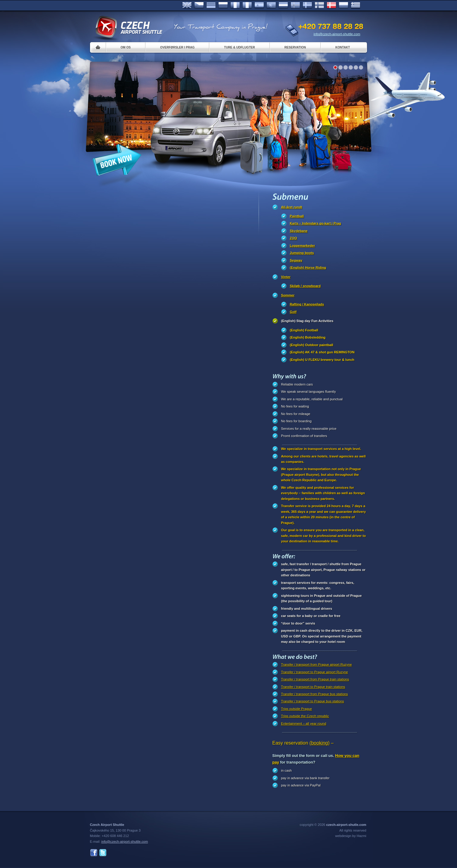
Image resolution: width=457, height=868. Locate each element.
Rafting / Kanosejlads (307, 304)
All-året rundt (292, 207)
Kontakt (343, 47)
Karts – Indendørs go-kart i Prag (316, 223)
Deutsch (211, 5)
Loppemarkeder (303, 246)
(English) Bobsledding (308, 337)
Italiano (247, 5)
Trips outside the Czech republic (305, 716)
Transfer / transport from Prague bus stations (315, 694)
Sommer (288, 295)
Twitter (103, 853)
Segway (296, 260)
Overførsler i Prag (177, 47)
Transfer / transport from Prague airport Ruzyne (317, 665)
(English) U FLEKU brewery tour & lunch (322, 360)
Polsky (344, 5)
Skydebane (299, 231)
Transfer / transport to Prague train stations (313, 687)
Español (259, 5)
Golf (293, 312)
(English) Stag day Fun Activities (307, 321)
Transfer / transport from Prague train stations (315, 679)
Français (235, 5)
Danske (331, 5)
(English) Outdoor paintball (312, 345)
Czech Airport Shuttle (129, 27)
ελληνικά (356, 5)
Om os (126, 47)
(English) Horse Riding (308, 268)
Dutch (283, 5)
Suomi (319, 5)
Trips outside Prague (297, 709)
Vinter (286, 277)
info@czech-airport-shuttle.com (337, 34)
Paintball (297, 216)
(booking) (320, 743)
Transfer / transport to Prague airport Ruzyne (315, 672)
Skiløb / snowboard (305, 286)
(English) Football (304, 330)
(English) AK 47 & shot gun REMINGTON (322, 352)
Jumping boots (302, 253)
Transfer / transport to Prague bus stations (313, 701)
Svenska (307, 5)
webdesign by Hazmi (351, 836)
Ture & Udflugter (239, 47)
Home (98, 47)
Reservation (295, 47)
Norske (295, 5)
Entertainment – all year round (304, 724)
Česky (199, 5)
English (187, 5)
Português (271, 5)
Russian (223, 5)
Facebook (94, 853)
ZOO (294, 238)
